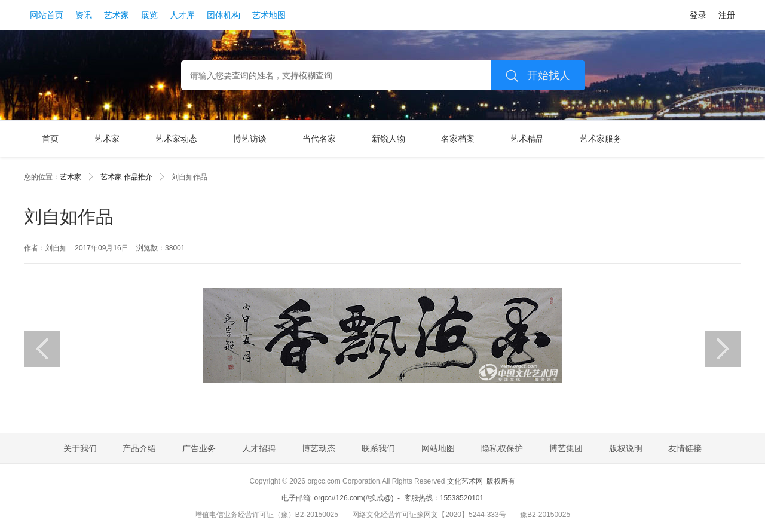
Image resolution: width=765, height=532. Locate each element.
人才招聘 (259, 448)
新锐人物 (388, 139)
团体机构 (224, 15)
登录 (698, 15)
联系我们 (378, 448)
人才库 (182, 15)
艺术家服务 (601, 139)
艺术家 (117, 15)
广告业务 (199, 448)
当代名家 (319, 139)
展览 (149, 15)
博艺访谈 (250, 139)
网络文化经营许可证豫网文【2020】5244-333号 (429, 515)
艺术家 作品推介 (126, 177)
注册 (727, 15)
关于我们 (80, 448)
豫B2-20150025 (545, 515)
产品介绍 (139, 448)
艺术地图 (269, 15)
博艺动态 (319, 448)
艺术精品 (527, 139)
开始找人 (534, 75)
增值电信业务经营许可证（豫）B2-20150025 (267, 515)
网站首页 (47, 15)
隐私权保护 (502, 448)
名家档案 (458, 139)
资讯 (84, 15)
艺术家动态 (176, 139)
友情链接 (685, 448)
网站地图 (438, 448)
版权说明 (626, 448)
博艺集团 (566, 448)
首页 (50, 139)
